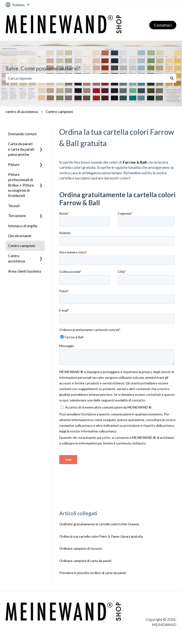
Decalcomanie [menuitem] (20, 236)
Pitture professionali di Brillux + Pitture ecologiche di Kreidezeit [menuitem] (21, 185)
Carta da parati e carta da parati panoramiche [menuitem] (21, 149)
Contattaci (163, 25)
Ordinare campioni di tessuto (81, 548)
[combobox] (86, 78)
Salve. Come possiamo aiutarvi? (43, 68)
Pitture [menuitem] (14, 164)
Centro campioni (59, 111)
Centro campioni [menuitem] (22, 246)
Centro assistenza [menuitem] (16, 258)
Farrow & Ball (135, 162)
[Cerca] (172, 78)
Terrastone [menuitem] (17, 215)
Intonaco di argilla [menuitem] (23, 226)
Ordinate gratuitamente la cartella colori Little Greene (99, 524)
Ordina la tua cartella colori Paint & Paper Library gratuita (101, 536)
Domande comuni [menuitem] (22, 134)
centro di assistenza (22, 111)
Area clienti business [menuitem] (25, 271)
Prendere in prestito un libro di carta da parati (93, 573)
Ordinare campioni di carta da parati (85, 561)
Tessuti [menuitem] (14, 206)
